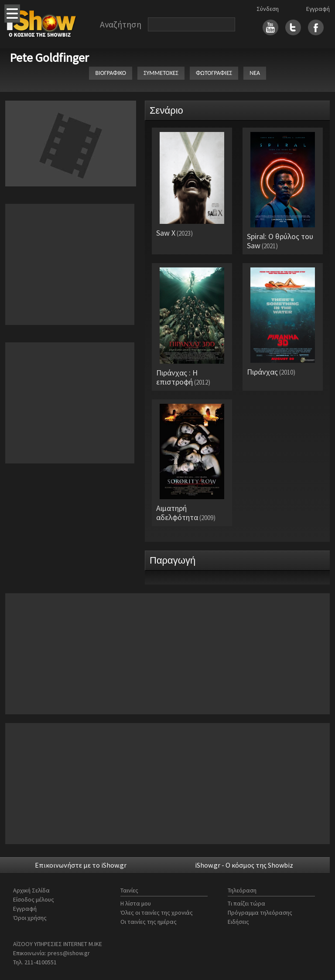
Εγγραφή (318, 9)
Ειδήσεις (238, 922)
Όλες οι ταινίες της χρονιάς (157, 912)
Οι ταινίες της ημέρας (149, 922)
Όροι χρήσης (30, 918)
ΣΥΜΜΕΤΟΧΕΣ (161, 73)
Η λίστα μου (136, 903)
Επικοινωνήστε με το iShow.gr (81, 865)
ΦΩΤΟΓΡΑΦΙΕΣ (214, 73)
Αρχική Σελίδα (31, 890)
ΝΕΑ (255, 73)
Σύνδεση (268, 9)
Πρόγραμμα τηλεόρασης (260, 912)
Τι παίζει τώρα (246, 903)
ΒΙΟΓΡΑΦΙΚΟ (111, 73)
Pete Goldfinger (49, 57)
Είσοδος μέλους (34, 899)
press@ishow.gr (69, 953)
